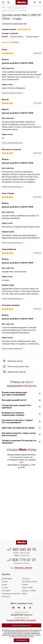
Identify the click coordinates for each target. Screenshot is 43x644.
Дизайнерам (7, 579)
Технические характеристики (14, 24)
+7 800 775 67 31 (22, 560)
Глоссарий (6, 591)
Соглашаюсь (22, 640)
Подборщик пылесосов (11, 594)
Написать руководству (22, 625)
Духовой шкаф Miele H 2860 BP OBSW (17, 63)
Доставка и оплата (30, 582)
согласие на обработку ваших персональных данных (21, 633)
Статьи (5, 588)
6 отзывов (15, 42)
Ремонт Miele (27, 588)
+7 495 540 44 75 (22, 549)
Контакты (6, 597)
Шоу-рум (26, 579)
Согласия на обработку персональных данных (25, 636)
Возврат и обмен (29, 591)
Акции (4, 585)
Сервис (25, 585)
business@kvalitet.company (21, 620)
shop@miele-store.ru (22, 615)
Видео (25, 594)
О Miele (5, 582)
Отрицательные (32, 37)
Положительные (17, 37)
